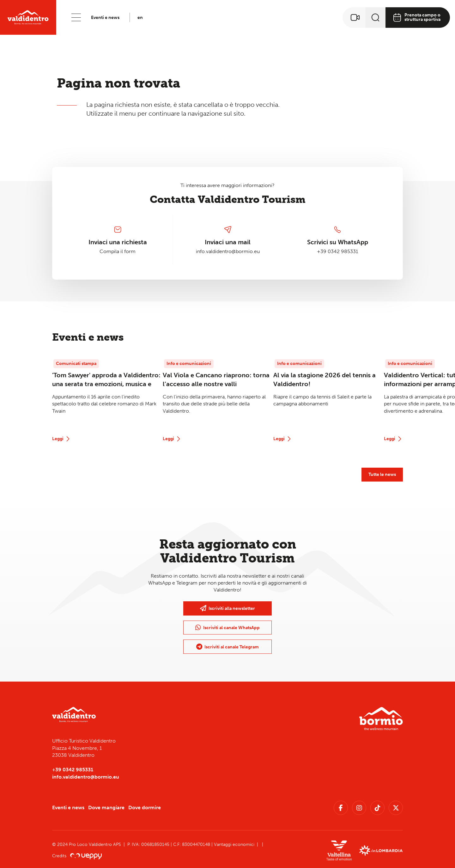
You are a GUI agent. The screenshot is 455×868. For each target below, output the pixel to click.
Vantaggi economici (234, 844)
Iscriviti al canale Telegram (227, 647)
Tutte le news (382, 474)
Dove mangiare (106, 807)
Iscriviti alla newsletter (227, 608)
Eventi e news (105, 18)
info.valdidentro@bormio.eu (228, 251)
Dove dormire (145, 807)
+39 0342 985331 (337, 251)
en (140, 18)
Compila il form (118, 251)
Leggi (62, 439)
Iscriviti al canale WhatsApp (227, 628)
